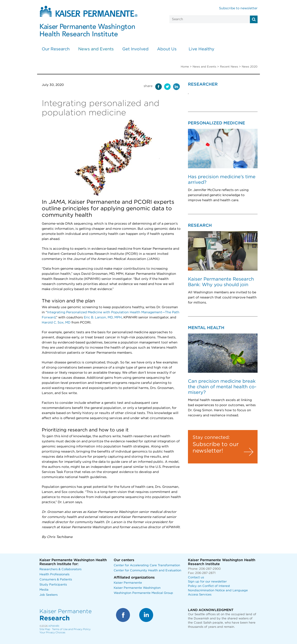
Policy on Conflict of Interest (209, 586)
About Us (167, 49)
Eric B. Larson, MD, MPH (103, 317)
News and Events (96, 49)
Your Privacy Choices (52, 633)
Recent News (229, 67)
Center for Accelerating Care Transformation (147, 565)
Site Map (45, 629)
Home (185, 67)
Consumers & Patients (56, 580)
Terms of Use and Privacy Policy (71, 629)
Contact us (196, 578)
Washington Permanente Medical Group (143, 593)
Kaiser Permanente (128, 583)
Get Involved (135, 49)
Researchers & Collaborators (60, 569)
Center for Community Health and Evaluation (147, 571)
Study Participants (53, 585)
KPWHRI (54, 626)
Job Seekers (48, 595)
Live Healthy (202, 49)
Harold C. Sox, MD (56, 323)
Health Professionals (54, 574)
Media (44, 590)
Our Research (56, 49)
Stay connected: (211, 437)
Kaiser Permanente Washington (137, 588)
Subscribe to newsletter (238, 8)
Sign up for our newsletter (207, 582)
